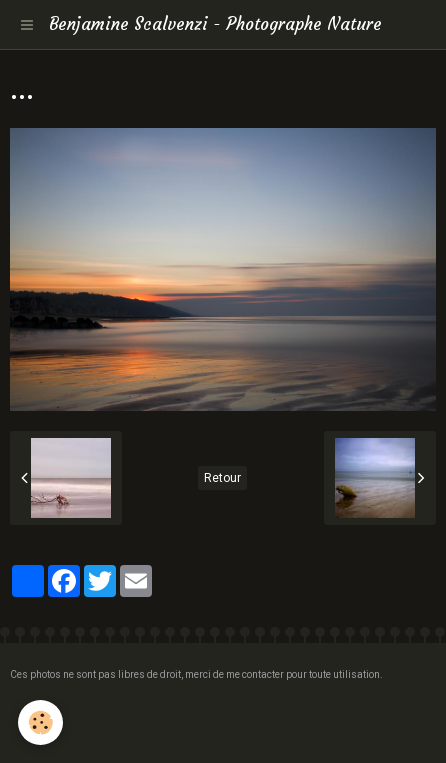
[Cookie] (40, 722)
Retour (222, 478)
